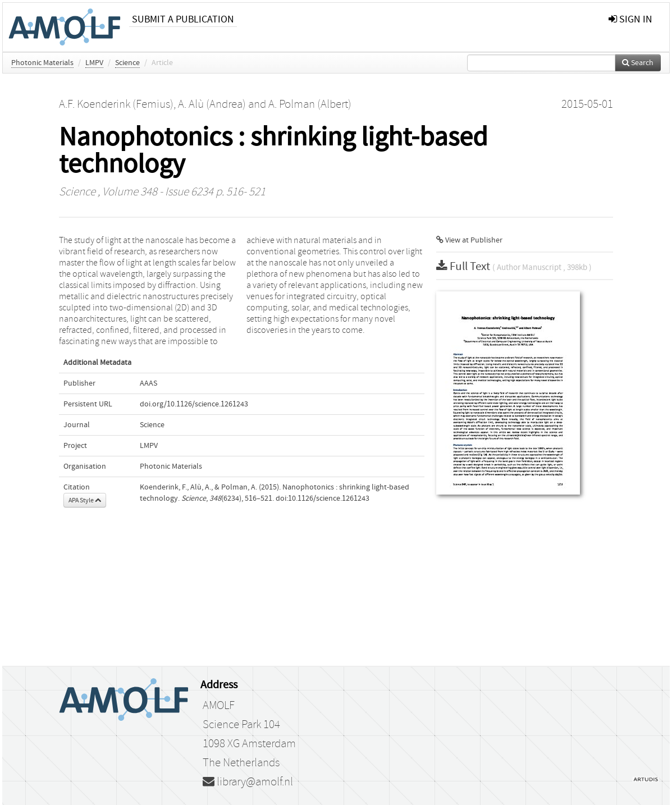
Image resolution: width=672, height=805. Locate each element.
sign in (630, 19)
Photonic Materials (42, 63)
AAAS (148, 383)
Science (127, 63)
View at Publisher (469, 240)
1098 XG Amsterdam (249, 744)
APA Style (85, 500)
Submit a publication (183, 19)
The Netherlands (241, 763)
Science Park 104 (241, 725)
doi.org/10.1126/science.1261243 (194, 404)
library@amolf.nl (248, 782)
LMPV (94, 63)
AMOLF (219, 706)
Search (638, 63)
